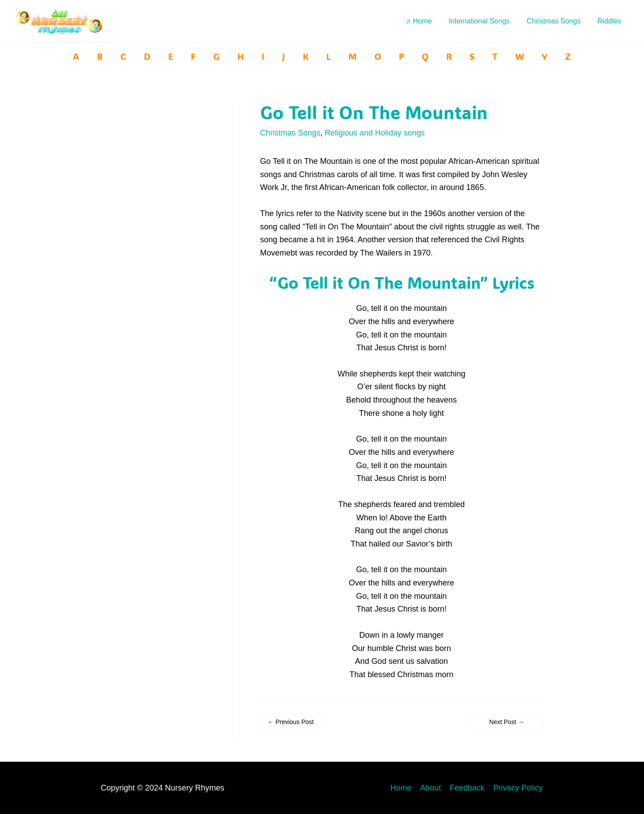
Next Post (507, 721)
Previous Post (291, 721)
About (432, 787)
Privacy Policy (518, 787)
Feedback (468, 787)
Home (403, 787)
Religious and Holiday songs (376, 133)
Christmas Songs (291, 133)
